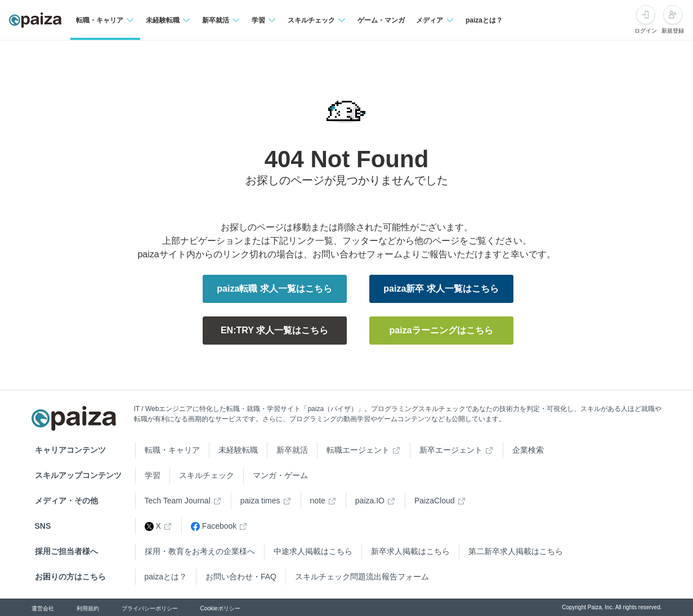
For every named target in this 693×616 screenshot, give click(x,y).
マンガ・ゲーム (280, 475)
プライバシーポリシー (150, 608)
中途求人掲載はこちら (313, 551)
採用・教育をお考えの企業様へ (200, 551)
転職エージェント (358, 450)
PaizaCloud (435, 501)
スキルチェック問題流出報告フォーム (362, 577)
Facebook (214, 526)
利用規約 (88, 608)
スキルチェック (207, 475)
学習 (153, 475)
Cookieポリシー (220, 608)
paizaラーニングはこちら (441, 330)
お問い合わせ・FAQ (241, 577)
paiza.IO (370, 501)
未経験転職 (238, 450)
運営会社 (43, 608)
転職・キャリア (172, 450)
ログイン (646, 31)
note (318, 501)
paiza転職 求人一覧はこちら (274, 289)
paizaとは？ (484, 20)
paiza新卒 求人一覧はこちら (441, 289)
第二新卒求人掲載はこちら (516, 551)
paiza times (260, 501)
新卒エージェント (451, 450)
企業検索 (528, 450)
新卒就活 (292, 450)
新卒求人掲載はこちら (410, 551)
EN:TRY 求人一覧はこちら (274, 330)
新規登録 (673, 31)
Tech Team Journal (178, 501)
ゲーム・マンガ (381, 20)
